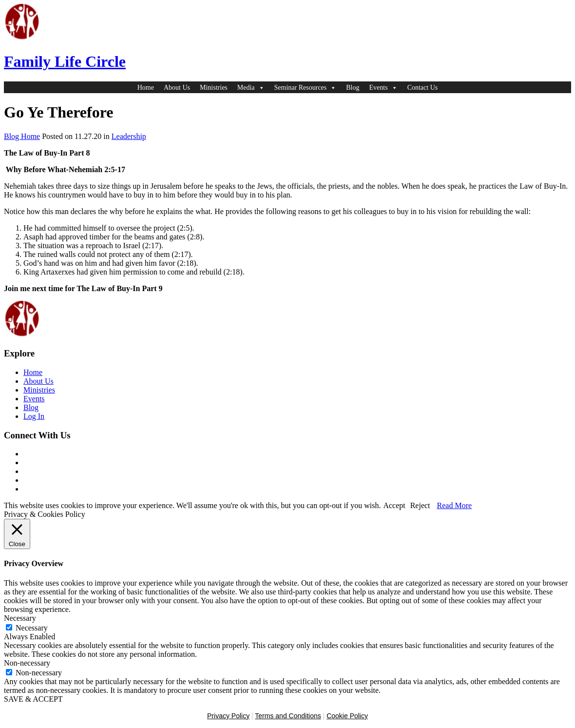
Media (251, 88)
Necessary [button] (20, 618)
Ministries (214, 88)
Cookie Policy (347, 716)
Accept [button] (394, 505)
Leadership (129, 136)
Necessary (32, 628)
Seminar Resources (306, 88)
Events (383, 88)
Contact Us (423, 88)
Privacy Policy (228, 716)
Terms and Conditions (288, 716)
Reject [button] (420, 505)
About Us (177, 88)
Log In (34, 416)
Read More (455, 505)
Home (146, 88)
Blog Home (22, 136)
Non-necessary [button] (27, 663)
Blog (353, 88)
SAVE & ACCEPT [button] (33, 699)
